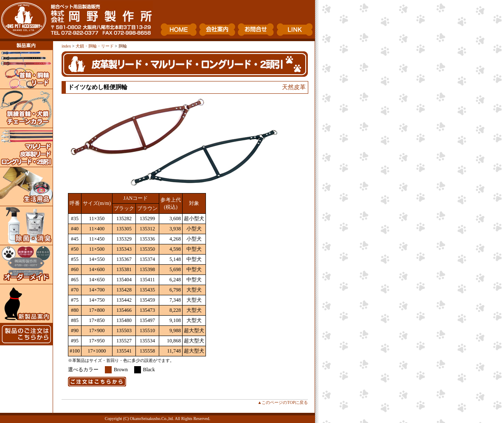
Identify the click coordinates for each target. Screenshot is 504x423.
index (66, 46)
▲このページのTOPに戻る (283, 402)
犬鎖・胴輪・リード (95, 46)
